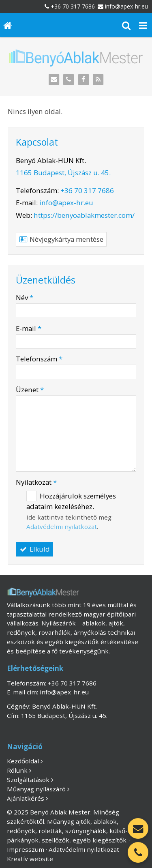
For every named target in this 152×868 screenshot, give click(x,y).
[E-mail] (54, 80)
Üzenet (30, 390)
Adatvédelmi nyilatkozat (62, 526)
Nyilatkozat (36, 482)
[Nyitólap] (8, 25)
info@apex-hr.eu (126, 6)
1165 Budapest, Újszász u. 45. (63, 173)
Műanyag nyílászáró (36, 789)
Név (25, 298)
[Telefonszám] (69, 80)
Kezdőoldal (23, 761)
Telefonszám (39, 359)
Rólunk (17, 770)
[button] (143, 25)
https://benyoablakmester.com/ (84, 215)
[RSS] (98, 80)
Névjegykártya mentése (61, 239)
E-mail (29, 328)
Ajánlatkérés (26, 798)
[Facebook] (84, 80)
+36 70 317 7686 (73, 6)
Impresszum (26, 849)
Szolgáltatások (28, 780)
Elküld (34, 549)
